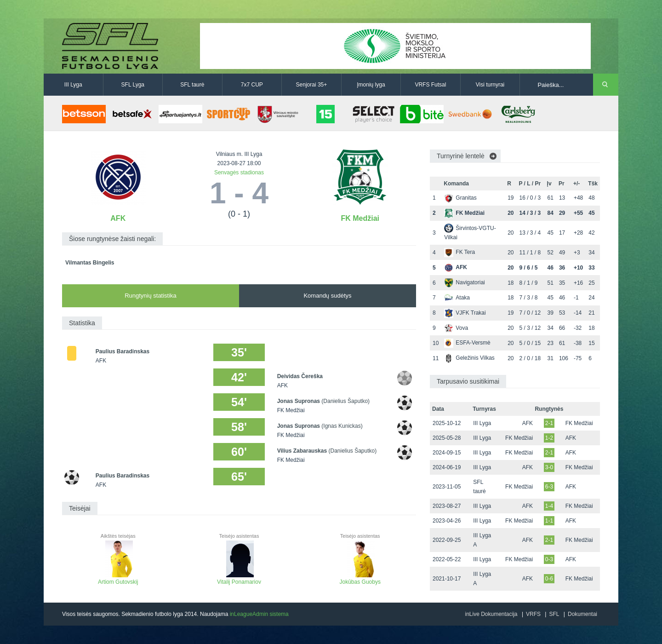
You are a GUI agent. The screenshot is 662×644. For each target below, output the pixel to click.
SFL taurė (192, 85)
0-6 (549, 579)
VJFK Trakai (465, 313)
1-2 (549, 438)
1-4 (549, 506)
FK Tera (459, 252)
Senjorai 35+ (312, 85)
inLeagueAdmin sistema (259, 614)
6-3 (549, 487)
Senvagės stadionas (239, 172)
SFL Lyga (133, 85)
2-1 (549, 423)
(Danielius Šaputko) (345, 401)
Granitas (460, 198)
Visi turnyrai (490, 85)
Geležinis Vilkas (469, 358)
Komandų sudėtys (327, 296)
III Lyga (73, 85)
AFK (118, 218)
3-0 (549, 467)
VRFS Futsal (430, 85)
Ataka (457, 298)
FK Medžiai (360, 218)
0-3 (549, 559)
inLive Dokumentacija (491, 614)
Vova (456, 328)
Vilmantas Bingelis (90, 263)
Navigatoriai (464, 282)
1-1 (549, 521)
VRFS (533, 614)
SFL (554, 614)
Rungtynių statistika (151, 296)
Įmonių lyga (371, 85)
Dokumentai (582, 614)
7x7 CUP (252, 85)
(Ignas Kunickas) (342, 426)
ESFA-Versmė (467, 343)
